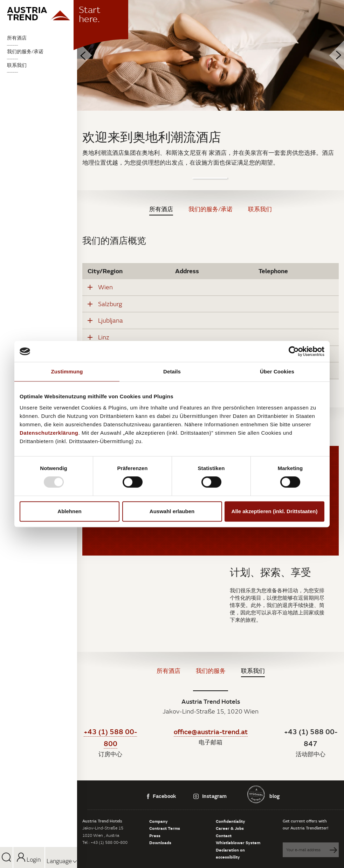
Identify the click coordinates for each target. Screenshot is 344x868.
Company (159, 821)
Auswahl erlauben (172, 511)
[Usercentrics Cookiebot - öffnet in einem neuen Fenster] (294, 351)
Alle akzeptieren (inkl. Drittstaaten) (275, 511)
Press (155, 835)
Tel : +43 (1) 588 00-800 (105, 842)
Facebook (161, 796)
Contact (224, 835)
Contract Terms (165, 828)
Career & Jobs (230, 828)
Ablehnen (69, 511)
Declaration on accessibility (230, 853)
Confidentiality (231, 821)
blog (274, 796)
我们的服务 (211, 671)
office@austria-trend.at (211, 731)
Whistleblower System (238, 842)
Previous (77, 56)
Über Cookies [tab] (277, 371)
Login (29, 860)
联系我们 (17, 65)
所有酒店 (17, 38)
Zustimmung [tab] (67, 371)
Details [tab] (172, 371)
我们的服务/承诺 (25, 51)
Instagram (210, 796)
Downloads (160, 842)
